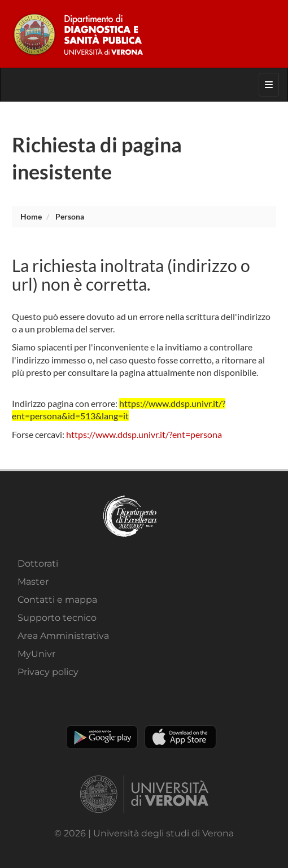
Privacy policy (48, 672)
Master (33, 582)
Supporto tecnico (57, 618)
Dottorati (38, 564)
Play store (102, 737)
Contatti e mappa (57, 600)
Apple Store (180, 737)
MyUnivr (36, 654)
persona (70, 216)
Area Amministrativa (63, 636)
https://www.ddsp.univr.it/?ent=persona (144, 434)
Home (31, 216)
